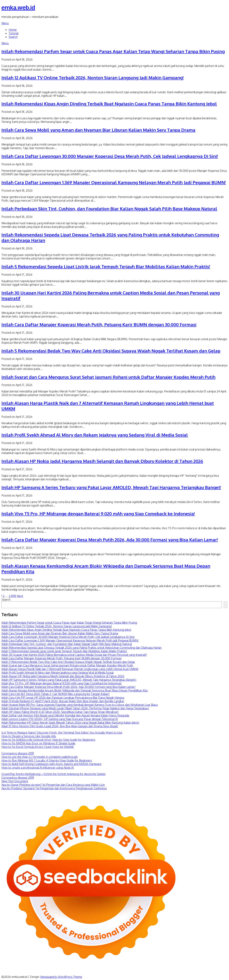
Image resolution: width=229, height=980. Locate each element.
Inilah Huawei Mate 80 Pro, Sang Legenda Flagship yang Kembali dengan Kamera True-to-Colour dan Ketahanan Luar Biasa (80, 705)
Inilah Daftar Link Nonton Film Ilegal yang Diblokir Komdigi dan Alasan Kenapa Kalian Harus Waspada (65, 715)
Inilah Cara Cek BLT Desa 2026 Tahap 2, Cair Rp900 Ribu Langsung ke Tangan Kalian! (55, 694)
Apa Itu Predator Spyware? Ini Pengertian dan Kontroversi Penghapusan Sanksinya (54, 788)
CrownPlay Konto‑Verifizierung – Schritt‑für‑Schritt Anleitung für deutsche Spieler (54, 774)
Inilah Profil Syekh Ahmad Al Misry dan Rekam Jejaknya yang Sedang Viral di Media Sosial (95, 435)
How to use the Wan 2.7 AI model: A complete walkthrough (40, 757)
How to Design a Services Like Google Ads (29, 736)
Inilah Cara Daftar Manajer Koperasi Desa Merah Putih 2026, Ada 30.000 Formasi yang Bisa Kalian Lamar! (110, 540)
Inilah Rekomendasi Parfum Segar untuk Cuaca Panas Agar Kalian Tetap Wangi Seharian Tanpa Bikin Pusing (113, 51)
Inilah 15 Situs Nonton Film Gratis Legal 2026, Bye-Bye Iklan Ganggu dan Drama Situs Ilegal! (60, 726)
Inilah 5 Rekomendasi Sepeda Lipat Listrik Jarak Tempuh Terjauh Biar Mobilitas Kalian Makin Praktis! (106, 266)
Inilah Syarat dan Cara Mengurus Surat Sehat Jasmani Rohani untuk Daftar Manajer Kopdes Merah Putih (108, 377)
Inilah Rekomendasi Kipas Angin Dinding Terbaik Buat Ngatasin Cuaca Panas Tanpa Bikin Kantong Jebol (109, 104)
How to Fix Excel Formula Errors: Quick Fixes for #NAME (38, 747)
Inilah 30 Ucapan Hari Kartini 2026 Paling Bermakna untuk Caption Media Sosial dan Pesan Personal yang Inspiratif (74, 655)
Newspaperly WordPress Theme (61, 977)
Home (13, 30)
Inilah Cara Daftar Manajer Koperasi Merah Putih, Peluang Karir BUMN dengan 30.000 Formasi (99, 324)
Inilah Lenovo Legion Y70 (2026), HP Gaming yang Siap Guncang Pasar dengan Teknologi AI (60, 719)
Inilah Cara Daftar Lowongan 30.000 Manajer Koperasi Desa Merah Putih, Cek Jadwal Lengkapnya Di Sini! (110, 156)
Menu (5, 23)
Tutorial (14, 33)
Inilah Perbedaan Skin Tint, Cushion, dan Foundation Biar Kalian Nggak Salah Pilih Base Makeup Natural (109, 209)
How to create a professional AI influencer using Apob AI (38, 768)
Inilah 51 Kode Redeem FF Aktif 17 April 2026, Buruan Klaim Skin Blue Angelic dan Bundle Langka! (63, 701)
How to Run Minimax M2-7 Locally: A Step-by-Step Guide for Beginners (47, 760)
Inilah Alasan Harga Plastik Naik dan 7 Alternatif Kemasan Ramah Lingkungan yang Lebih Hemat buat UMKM (70, 669)
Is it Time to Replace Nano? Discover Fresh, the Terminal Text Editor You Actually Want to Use (62, 733)
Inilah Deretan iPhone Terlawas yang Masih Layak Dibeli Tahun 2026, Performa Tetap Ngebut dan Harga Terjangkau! (75, 708)
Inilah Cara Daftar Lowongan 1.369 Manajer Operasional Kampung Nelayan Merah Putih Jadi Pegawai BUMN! (114, 182)
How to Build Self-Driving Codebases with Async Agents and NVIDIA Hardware (51, 764)
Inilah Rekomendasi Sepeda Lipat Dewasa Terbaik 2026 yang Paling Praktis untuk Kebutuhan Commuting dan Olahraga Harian (81, 648)
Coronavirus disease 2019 (18, 753)
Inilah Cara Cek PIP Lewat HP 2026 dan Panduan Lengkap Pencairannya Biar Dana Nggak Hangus (63, 698)
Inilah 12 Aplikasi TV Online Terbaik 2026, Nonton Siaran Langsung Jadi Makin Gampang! (92, 78)
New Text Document (15, 781)
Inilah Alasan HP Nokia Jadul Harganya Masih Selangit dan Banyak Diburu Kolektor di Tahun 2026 (102, 461)
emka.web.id (18, 7)
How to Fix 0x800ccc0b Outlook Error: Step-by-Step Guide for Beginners (48, 740)
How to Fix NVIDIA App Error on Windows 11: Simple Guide (38, 743)
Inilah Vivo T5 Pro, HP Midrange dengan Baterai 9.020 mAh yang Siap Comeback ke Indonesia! (98, 514)
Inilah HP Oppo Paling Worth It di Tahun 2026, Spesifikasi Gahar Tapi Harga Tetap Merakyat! (60, 712)
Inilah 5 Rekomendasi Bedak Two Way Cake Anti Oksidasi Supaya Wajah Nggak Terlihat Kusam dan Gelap (111, 351)
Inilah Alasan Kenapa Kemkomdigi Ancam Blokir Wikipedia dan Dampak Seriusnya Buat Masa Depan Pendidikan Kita (75, 690)
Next (20, 596)
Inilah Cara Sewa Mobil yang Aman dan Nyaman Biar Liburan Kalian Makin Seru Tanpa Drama (98, 130)
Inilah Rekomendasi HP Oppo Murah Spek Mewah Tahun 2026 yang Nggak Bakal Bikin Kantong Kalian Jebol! (70, 723)
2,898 (12, 596)
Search (13, 37)
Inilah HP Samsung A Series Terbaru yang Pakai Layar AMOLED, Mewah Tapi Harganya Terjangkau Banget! (111, 487)
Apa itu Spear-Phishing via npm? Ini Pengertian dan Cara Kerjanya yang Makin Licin (53, 785)
